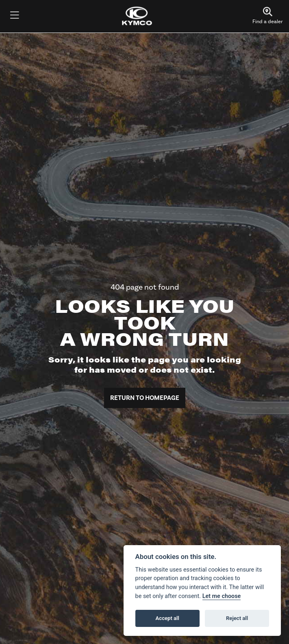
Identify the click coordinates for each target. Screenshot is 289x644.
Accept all (167, 618)
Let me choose (222, 596)
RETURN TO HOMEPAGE (145, 398)
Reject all (237, 618)
